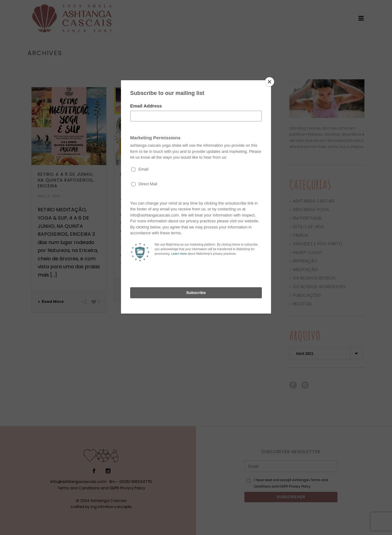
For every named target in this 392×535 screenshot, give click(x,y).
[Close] (269, 82)
